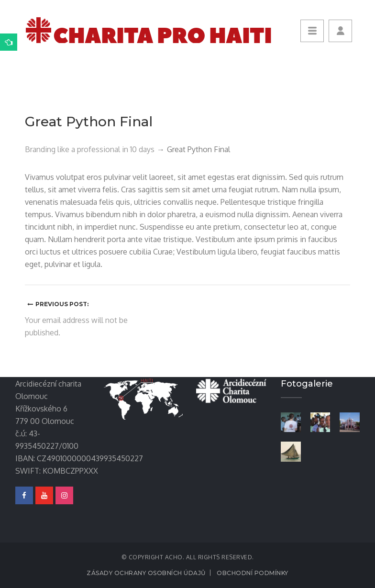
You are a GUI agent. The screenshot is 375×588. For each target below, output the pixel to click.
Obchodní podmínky (253, 573)
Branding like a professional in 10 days (90, 149)
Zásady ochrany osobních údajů (146, 573)
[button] (340, 31)
